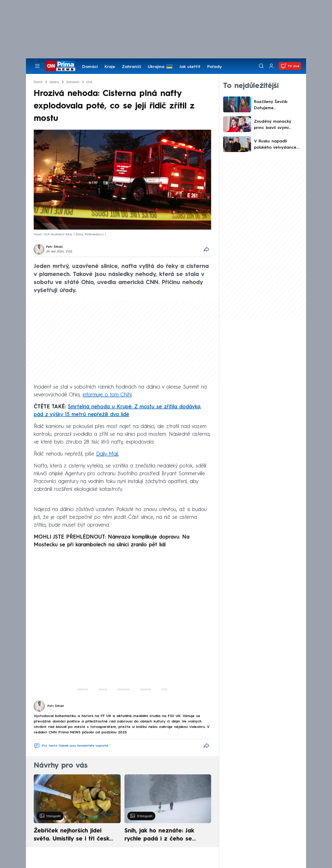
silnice (103, 690)
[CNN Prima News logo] (61, 66)
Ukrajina (156, 67)
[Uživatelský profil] (271, 66)
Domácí (90, 67)
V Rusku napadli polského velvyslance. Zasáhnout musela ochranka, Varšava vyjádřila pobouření (276, 145)
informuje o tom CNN (107, 395)
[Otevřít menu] (37, 66)
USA (164, 690)
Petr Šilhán (54, 247)
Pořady (215, 67)
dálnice (83, 690)
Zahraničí (132, 67)
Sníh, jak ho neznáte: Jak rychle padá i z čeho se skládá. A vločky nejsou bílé (163, 836)
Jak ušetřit (190, 67)
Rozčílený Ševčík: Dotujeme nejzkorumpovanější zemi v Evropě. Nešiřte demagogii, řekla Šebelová (277, 106)
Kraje (110, 67)
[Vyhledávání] (261, 66)
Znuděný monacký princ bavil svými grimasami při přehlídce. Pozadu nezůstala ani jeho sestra (273, 125)
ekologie (124, 690)
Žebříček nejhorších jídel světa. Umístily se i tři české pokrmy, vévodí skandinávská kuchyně (74, 836)
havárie (146, 690)
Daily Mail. (108, 454)
